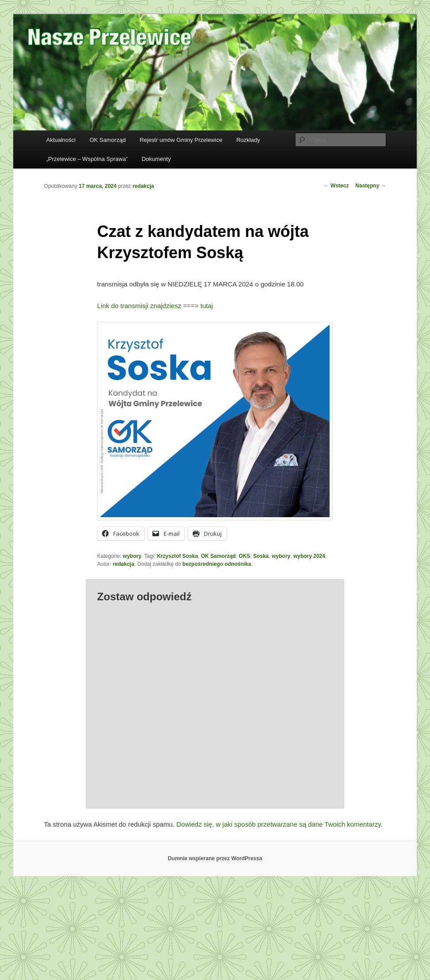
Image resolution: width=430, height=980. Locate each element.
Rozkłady (248, 140)
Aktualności (61, 140)
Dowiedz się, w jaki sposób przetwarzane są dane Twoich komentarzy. (280, 824)
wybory (132, 556)
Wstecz (336, 186)
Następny (370, 186)
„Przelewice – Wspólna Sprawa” (87, 159)
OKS (245, 556)
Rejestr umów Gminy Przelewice (181, 140)
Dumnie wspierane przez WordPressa (215, 858)
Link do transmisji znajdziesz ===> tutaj (155, 306)
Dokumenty (156, 159)
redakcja (143, 186)
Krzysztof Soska (178, 556)
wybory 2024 (309, 556)
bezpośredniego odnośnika (217, 564)
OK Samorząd (107, 140)
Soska (261, 556)
